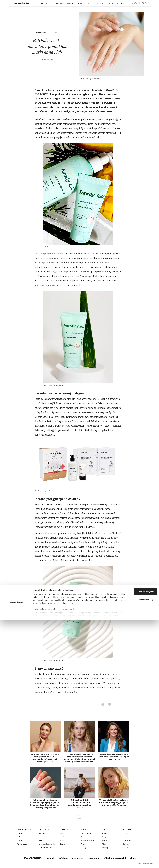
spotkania (59, 4)
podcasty (121, 4)
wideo (110, 4)
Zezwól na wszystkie (138, 840)
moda (80, 4)
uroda (89, 4)
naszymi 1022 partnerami (51, 842)
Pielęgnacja (43, 33)
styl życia (100, 4)
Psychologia (45, 4)
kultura (70, 4)
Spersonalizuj (138, 848)
